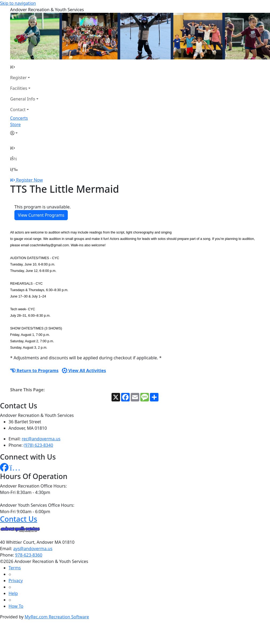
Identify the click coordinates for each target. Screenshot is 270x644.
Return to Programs (34, 371)
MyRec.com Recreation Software (57, 617)
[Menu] (14, 169)
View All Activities (84, 371)
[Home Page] (24, 67)
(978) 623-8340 (38, 445)
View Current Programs (41, 215)
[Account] (24, 133)
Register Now (29, 180)
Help (13, 593)
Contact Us (19, 519)
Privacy (16, 581)
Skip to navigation (18, 3)
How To (16, 606)
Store (15, 124)
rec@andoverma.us (41, 439)
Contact (18, 110)
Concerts (19, 118)
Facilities (19, 88)
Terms (15, 568)
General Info (23, 99)
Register (18, 78)
